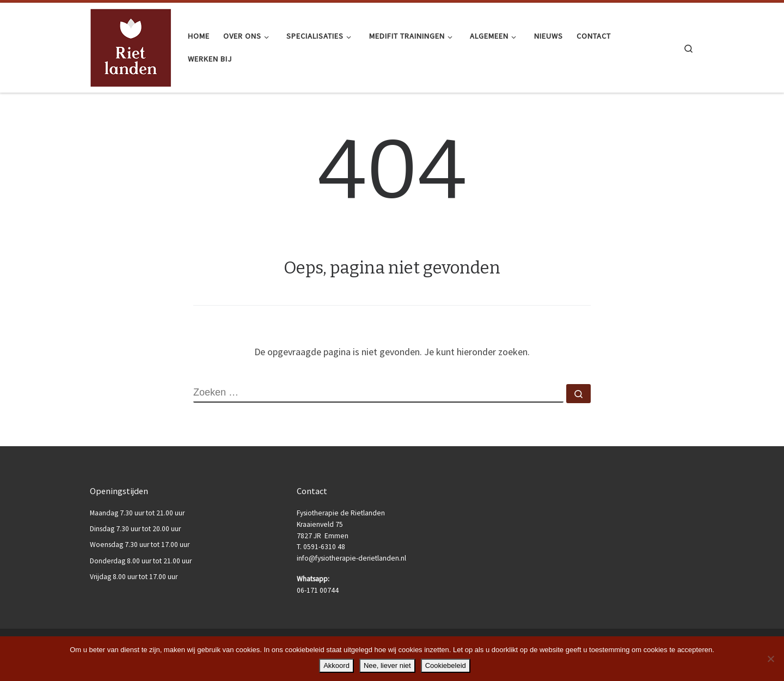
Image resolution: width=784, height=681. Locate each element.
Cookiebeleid (446, 665)
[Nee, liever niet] (770, 659)
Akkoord (336, 665)
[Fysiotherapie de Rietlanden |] (131, 46)
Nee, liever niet (387, 665)
